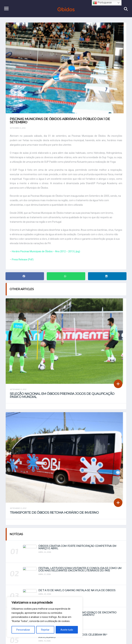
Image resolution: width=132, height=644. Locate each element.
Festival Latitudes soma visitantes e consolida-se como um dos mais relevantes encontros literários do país (80, 569)
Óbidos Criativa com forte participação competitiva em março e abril (77, 547)
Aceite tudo (67, 630)
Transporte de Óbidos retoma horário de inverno (54, 513)
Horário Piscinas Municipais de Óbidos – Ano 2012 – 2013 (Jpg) (46, 251)
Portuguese (102, 3)
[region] (45, 617)
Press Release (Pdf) (23, 259)
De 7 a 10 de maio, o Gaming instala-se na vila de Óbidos (77, 590)
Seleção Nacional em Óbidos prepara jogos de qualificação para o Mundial (62, 395)
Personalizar (23, 630)
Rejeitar (45, 630)
